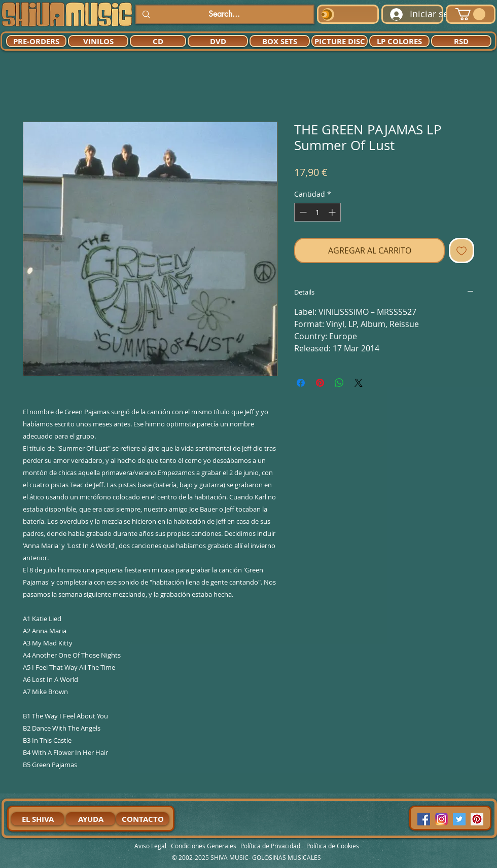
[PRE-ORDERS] (36, 41)
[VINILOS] (98, 41)
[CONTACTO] (143, 819)
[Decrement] (302, 212)
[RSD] (461, 41)
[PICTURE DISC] (340, 41)
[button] (470, 14)
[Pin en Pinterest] (320, 383)
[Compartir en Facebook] (301, 383)
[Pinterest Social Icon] (477, 819)
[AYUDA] (91, 819)
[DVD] (218, 41)
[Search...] (224, 14)
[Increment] (333, 212)
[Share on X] (359, 383)
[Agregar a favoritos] (461, 250)
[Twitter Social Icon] (459, 819)
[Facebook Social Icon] (424, 819)
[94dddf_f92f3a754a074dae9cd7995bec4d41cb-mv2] (441, 819)
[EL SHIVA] (38, 819)
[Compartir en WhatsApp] (339, 383)
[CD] (158, 41)
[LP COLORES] (399, 41)
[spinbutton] (317, 212)
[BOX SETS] (280, 41)
